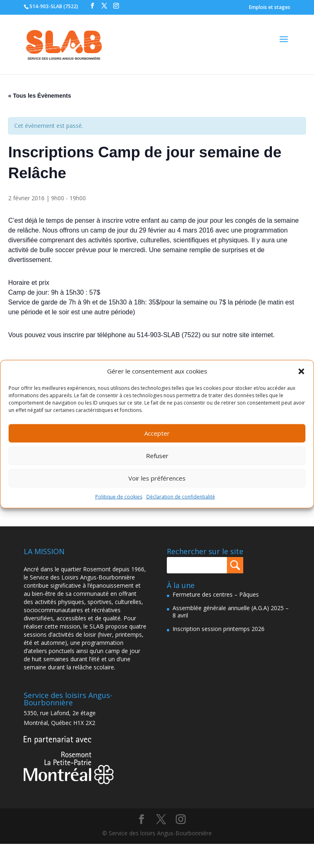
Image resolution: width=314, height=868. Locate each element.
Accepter (157, 433)
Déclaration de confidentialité (181, 497)
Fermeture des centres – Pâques (216, 594)
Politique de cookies (119, 497)
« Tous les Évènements (40, 96)
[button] (301, 371)
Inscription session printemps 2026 (219, 629)
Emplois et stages (270, 7)
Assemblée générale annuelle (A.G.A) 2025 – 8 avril (231, 612)
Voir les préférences (157, 478)
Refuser (157, 456)
